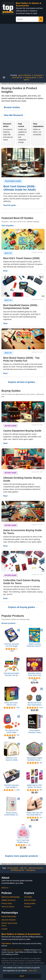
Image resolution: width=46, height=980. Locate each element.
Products (28, 907)
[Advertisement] (23, 48)
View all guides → (9, 226)
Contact (4, 929)
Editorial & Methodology (11, 897)
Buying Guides (30, 903)
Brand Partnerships (9, 917)
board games (17, 77)
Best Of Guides (30, 900)
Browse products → (10, 623)
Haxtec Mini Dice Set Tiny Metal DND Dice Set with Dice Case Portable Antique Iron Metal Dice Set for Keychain (35, 814)
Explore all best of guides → (23, 382)
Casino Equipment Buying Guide (22, 431)
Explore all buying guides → (23, 607)
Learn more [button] (33, 971)
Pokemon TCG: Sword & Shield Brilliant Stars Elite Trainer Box (12, 759)
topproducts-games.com (15, 950)
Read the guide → (11, 205)
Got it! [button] (22, 976)
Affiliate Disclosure (9, 900)
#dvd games (31, 870)
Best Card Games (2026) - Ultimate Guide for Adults (20, 188)
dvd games (38, 75)
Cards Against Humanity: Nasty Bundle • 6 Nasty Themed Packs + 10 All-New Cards (35, 731)
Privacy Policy (7, 903)
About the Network (9, 920)
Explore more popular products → (23, 856)
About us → (6, 888)
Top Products (6, 944)
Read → (6, 271)
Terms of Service (8, 907)
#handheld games (17, 870)
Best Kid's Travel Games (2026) (21, 258)
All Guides (28, 897)
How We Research (13, 115)
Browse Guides (12, 107)
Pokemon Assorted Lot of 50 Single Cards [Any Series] (12, 645)
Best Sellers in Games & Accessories (29, 4)
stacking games (31, 77)
